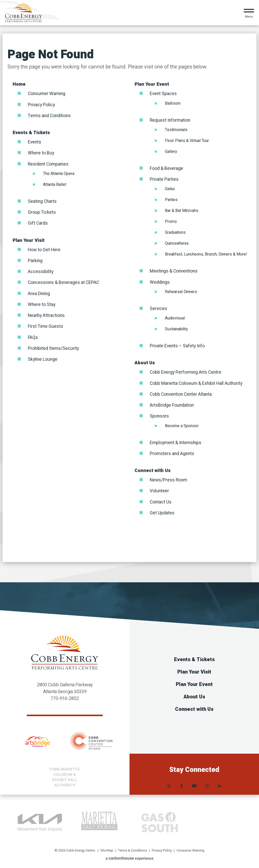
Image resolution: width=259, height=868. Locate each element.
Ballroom (173, 103)
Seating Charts (43, 201)
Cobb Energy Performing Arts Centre (186, 372)
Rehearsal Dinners (181, 291)
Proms (171, 221)
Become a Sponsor (182, 425)
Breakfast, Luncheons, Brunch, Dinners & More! (206, 254)
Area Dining (39, 293)
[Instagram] (207, 782)
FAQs (33, 336)
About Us (145, 362)
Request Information (171, 120)
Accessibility (41, 271)
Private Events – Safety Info (178, 345)
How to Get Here (44, 249)
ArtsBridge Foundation (172, 404)
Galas (170, 189)
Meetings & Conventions (174, 271)
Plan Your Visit (29, 240)
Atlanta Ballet (55, 184)
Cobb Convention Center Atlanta (182, 394)
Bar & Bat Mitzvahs (182, 210)
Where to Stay (42, 304)
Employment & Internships (176, 442)
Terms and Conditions (50, 115)
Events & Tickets (31, 132)
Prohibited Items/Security (54, 347)
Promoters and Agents (172, 453)
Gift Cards (38, 223)
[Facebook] (182, 782)
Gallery (171, 151)
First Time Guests (46, 325)
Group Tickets (42, 212)
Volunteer (159, 490)
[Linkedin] (220, 782)
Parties (171, 200)
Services (159, 308)
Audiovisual (175, 318)
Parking (35, 260)
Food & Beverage (167, 168)
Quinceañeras (177, 243)
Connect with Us (153, 470)
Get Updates (162, 512)
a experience (129, 857)
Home (19, 84)
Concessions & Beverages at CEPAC (64, 282)
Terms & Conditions (133, 849)
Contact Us (161, 501)
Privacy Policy (42, 105)
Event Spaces (164, 94)
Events (35, 142)
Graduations (175, 232)
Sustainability (176, 329)
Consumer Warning (47, 94)
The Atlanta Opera (59, 173)
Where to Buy (41, 153)
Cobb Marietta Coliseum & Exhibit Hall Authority (197, 383)
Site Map (107, 849)
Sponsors (159, 415)
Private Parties (165, 179)
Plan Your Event (152, 84)
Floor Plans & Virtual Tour (187, 140)
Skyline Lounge (43, 358)
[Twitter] (169, 782)
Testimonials (176, 130)
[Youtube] (194, 782)
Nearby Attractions (47, 314)
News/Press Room (169, 479)
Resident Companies (49, 164)
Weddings (160, 282)
